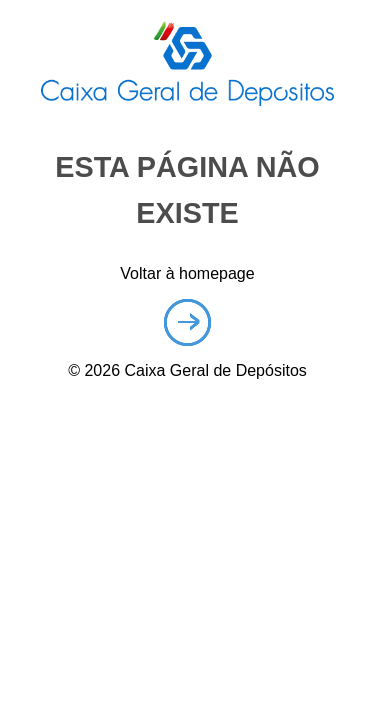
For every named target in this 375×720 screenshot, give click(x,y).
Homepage (187, 322)
